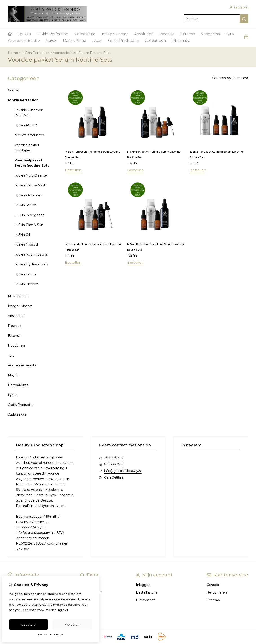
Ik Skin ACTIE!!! (26, 125)
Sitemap (213, 600)
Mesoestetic (84, 34)
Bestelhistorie (147, 592)
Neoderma (210, 34)
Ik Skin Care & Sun (29, 225)
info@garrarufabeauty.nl (123, 471)
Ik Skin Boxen (25, 274)
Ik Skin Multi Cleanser (31, 175)
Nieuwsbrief (145, 600)
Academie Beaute (24, 41)
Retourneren (217, 592)
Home (13, 53)
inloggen (239, 7)
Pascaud (167, 34)
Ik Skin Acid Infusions (31, 254)
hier (65, 610)
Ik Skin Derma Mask (30, 185)
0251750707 (114, 457)
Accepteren (29, 624)
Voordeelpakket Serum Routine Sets (82, 53)
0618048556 (114, 464)
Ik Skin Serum (25, 205)
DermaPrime (75, 41)
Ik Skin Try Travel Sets (31, 264)
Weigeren (72, 624)
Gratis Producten (124, 41)
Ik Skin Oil (22, 235)
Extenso (188, 34)
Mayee (51, 41)
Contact (213, 585)
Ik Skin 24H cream (29, 195)
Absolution (144, 34)
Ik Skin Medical (26, 245)
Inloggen (143, 585)
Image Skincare (115, 34)
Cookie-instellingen (50, 634)
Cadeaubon (155, 41)
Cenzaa (24, 34)
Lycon (97, 41)
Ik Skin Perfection (52, 34)
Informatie (181, 41)
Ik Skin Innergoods (29, 215)
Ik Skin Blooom (26, 284)
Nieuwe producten (29, 135)
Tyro (230, 34)
